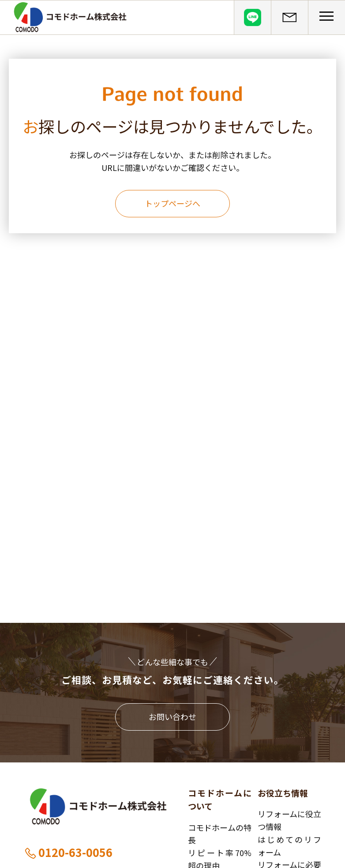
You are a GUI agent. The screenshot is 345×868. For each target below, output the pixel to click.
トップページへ (172, 203)
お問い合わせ (172, 716)
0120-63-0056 (68, 852)
